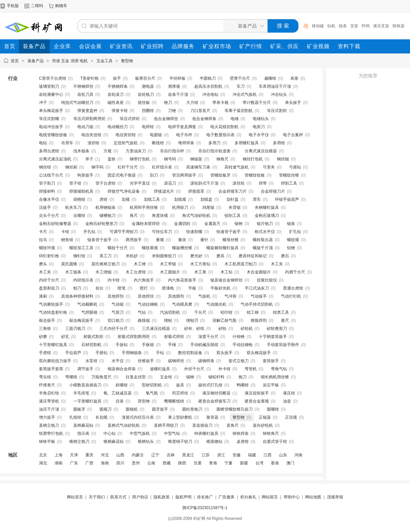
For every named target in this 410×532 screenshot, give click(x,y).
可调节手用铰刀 (124, 232)
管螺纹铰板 (255, 175)
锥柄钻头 (146, 442)
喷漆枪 (168, 288)
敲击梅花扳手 (81, 320)
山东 (283, 455)
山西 (120, 455)
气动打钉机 (291, 296)
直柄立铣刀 (49, 425)
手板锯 (148, 345)
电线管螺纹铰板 (53, 135)
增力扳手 (47, 417)
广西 (89, 463)
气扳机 (204, 296)
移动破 (318, 26)
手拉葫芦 (73, 353)
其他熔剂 (176, 296)
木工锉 (140, 264)
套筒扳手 (271, 361)
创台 (99, 288)
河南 (298, 455)
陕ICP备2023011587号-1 (205, 508)
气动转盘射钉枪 (53, 312)
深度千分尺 (208, 337)
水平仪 (118, 361)
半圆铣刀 (208, 78)
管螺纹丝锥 (289, 175)
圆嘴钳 (273, 409)
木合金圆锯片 (259, 272)
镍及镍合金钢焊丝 (227, 280)
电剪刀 (259, 127)
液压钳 (289, 393)
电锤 (235, 119)
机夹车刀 (73, 207)
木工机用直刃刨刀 (241, 264)
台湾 (259, 463)
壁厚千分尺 (240, 78)
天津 (74, 455)
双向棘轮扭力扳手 (55, 361)
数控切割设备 (190, 353)
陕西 (182, 463)
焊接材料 (47, 191)
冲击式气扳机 (245, 94)
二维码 (37, 6)
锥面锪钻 (214, 442)
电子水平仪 (259, 135)
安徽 (237, 455)
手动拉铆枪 (243, 345)
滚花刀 (170, 183)
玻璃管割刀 (49, 86)
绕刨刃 (192, 320)
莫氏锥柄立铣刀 (106, 264)
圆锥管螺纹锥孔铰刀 (235, 409)
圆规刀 (106, 409)
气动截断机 (87, 304)
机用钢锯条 (106, 207)
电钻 (43, 143)
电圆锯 (156, 135)
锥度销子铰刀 (180, 442)
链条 (343, 26)
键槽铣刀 (108, 216)
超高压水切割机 (208, 86)
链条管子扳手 (99, 240)
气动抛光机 (216, 304)
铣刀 (243, 377)
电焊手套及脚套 (182, 127)
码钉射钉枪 (49, 256)
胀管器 (212, 417)
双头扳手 (224, 353)
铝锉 (291, 248)
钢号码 (170, 159)
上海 (58, 455)
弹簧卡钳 (120, 111)
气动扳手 (259, 296)
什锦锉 (239, 337)
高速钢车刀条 (198, 167)
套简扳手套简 (51, 369)
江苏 (206, 455)
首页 (15, 61)
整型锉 (127, 61)
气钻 (142, 312)
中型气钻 (172, 433)
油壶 (287, 401)
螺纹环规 (47, 248)
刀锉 (172, 111)
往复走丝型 (136, 377)
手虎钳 (45, 353)
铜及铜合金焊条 (122, 369)
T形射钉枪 (90, 78)
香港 (275, 463)
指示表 (83, 433)
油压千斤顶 (49, 409)
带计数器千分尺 (257, 103)
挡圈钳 (148, 111)
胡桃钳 (79, 199)
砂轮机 (247, 329)
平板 (192, 288)
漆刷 (43, 296)
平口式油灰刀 (257, 288)
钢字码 (97, 167)
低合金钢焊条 (204, 119)
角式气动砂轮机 (196, 216)
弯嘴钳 (71, 377)
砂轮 (222, 329)
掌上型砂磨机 (180, 417)
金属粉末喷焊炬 (146, 224)
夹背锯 (235, 207)
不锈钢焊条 (118, 86)
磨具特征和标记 (253, 256)
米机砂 (132, 256)
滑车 (257, 199)
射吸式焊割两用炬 (134, 337)
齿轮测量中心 (51, 94)
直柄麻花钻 (83, 425)
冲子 (43, 103)
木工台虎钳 (136, 272)
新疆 (244, 463)
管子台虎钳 (106, 183)
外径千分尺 (194, 369)
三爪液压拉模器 (156, 329)
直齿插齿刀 (202, 425)
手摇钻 (101, 353)
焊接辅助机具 (81, 191)
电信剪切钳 (126, 135)
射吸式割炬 (93, 337)
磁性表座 (116, 103)
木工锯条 (73, 272)
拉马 (43, 240)
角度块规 (160, 216)
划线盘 (206, 199)
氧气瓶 (152, 393)
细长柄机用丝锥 (275, 377)
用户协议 (140, 497)
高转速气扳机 (237, 167)
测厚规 (174, 86)
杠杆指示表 (162, 167)
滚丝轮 (239, 183)
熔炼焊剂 (259, 320)
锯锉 (239, 224)
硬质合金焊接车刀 (214, 401)
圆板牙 (79, 409)
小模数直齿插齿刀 (85, 385)
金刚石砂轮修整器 (55, 224)
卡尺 (43, 232)
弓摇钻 (295, 167)
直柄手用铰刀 (166, 425)
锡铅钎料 (216, 377)
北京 (43, 455)
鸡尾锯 (208, 207)
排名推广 (205, 497)
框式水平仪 (265, 232)
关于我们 (97, 497)
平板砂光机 (220, 288)
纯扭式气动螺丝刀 (77, 103)
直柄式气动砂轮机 (124, 425)
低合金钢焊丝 (166, 119)
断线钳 (158, 143)
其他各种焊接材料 (77, 296)
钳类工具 (281, 312)
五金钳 (166, 377)
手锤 (172, 345)
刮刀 (154, 175)
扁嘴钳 (270, 78)
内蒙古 (138, 455)
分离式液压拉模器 (261, 151)
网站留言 (270, 497)
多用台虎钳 (49, 151)
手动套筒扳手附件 (283, 345)
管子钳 (75, 183)
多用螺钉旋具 (247, 143)
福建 (252, 455)
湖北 (43, 463)
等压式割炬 (277, 111)
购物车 (61, 6)
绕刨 (168, 320)
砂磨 (43, 337)
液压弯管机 (49, 401)
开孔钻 (89, 232)
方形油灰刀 (136, 151)
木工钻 (227, 272)
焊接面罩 (196, 191)
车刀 (241, 86)
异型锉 (144, 401)
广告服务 (227, 497)
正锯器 (265, 417)
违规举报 (335, 497)
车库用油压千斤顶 (275, 86)
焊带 (263, 183)
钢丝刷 (71, 167)
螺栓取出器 (263, 240)
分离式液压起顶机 (55, 159)
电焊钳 (148, 127)
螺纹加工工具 (81, 248)
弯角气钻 (279, 369)
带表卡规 (220, 103)
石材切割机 (91, 345)
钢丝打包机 (253, 159)
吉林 (171, 455)
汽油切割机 (170, 312)
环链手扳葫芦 (287, 199)
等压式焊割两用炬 (89, 119)
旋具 (180, 385)
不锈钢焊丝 (83, 86)
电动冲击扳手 (51, 127)
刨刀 (77, 288)
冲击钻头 (279, 94)
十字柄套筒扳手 (273, 337)
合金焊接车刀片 (233, 191)
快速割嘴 (194, 232)
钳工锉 (253, 312)
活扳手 (45, 207)
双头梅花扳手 (259, 353)
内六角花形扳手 (182, 280)
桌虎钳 (243, 442)
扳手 (117, 78)
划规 (126, 199)
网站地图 (313, 497)
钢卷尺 (222, 159)
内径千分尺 (49, 280)
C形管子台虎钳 (53, 78)
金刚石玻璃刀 (267, 216)
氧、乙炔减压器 (118, 393)
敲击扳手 (47, 320)
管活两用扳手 (184, 175)
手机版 (13, 6)
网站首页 (75, 497)
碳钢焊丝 (176, 361)
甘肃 (198, 463)
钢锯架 (196, 159)
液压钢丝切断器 (216, 393)
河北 (105, 455)
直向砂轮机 (263, 425)
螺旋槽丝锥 (182, 248)
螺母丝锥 (231, 240)
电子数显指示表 (220, 135)
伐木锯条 (81, 151)
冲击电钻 (210, 94)
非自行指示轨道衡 (214, 151)
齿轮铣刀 (146, 94)
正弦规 (291, 417)
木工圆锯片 (170, 272)
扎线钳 (75, 417)
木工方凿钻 (200, 264)
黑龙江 (188, 455)
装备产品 (36, 61)
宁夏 (229, 463)
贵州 (136, 463)
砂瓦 (65, 337)
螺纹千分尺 (118, 248)
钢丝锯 (283, 159)
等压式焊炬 (130, 119)
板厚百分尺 (145, 78)
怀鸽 (366, 26)
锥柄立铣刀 (79, 442)
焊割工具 (289, 183)
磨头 (43, 264)
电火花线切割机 (224, 127)
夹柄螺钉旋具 (267, 207)
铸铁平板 (47, 442)
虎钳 (104, 199)
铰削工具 (233, 216)
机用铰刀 (180, 207)
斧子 (89, 159)
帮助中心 (292, 497)
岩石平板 (271, 385)
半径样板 (177, 78)
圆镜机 (132, 409)
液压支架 (381, 26)
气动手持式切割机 (257, 304)
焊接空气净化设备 (124, 191)
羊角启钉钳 (49, 393)
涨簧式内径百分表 (138, 417)
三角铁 (45, 329)
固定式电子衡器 (122, 175)
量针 (204, 240)
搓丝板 (144, 103)
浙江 (221, 455)
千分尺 (200, 312)
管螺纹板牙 (220, 175)
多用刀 (214, 143)
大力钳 (192, 103)
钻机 (331, 26)
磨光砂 (196, 256)
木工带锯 (168, 264)
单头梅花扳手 (51, 111)
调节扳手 (85, 369)
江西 (268, 455)
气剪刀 (118, 312)
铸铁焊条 (241, 433)
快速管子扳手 (229, 232)
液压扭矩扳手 (257, 393)
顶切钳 (93, 143)
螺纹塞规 (150, 248)
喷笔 (122, 288)
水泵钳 (91, 361)
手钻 (160, 353)
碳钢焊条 (206, 361)
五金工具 (105, 61)
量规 (160, 240)
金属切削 (182, 224)
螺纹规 (293, 240)
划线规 (180, 199)
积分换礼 (248, 497)
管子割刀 (47, 183)
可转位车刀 (162, 232)
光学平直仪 (140, 183)
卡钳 (65, 232)
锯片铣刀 (265, 224)
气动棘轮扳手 (51, 304)
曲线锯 (144, 320)
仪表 (120, 401)
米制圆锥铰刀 (164, 256)
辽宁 (155, 455)
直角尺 (233, 425)
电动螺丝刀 (118, 127)
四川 (120, 463)
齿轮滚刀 (116, 94)
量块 (182, 240)
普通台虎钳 (293, 288)
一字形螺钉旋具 (87, 401)
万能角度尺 (101, 377)
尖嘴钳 (79, 216)
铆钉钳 (79, 256)
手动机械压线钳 (204, 345)
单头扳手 (293, 103)
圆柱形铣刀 (192, 409)
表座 (294, 78)
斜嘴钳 (122, 385)
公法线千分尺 (51, 175)
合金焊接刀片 (273, 191)
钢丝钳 (45, 167)
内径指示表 (83, 280)
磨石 (285, 256)
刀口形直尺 (200, 111)
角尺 (134, 216)
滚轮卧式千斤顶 (204, 183)
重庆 (89, 455)
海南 (105, 463)
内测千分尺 (295, 272)
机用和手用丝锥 (144, 207)
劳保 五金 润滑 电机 (70, 61)
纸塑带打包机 (51, 433)
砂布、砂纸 (194, 329)
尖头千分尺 (49, 216)
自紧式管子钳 (275, 442)
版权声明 (183, 497)
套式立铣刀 (239, 361)
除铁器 (399, 26)
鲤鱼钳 (67, 240)
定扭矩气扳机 (126, 143)
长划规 (101, 417)
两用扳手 (134, 240)
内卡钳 (114, 280)
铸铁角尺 (271, 433)
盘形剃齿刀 (49, 288)
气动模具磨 (182, 304)
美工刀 (106, 256)
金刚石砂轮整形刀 (101, 224)
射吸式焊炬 (174, 337)
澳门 (290, 463)
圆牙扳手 (160, 409)
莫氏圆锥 (69, 264)
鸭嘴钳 (243, 385)
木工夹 (277, 264)
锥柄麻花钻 (114, 442)
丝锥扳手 (146, 361)
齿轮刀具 (85, 94)
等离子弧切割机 (239, 111)
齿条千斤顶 (178, 94)
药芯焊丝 (180, 393)
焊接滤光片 (164, 191)
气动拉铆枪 (148, 304)
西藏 (167, 463)
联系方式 (118, 497)
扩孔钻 (295, 232)
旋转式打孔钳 (210, 385)
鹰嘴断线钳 (174, 401)
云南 (151, 463)
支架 (354, 26)
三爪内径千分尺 (114, 329)
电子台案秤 (293, 135)
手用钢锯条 (132, 353)
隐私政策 (162, 497)
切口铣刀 (116, 320)
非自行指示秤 (172, 151)
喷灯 (144, 288)
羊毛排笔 (81, 393)
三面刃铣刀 (75, 329)
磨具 (220, 256)
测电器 (148, 86)
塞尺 (285, 320)
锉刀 (168, 103)
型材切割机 (152, 385)
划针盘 (233, 199)
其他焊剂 (116, 296)
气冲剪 (231, 296)
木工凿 (200, 272)
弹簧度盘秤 (87, 111)
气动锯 (118, 304)
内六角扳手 (144, 280)
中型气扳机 (140, 433)
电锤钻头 (261, 119)
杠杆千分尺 (128, 167)
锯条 (291, 224)
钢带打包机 (140, 159)
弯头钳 (45, 377)
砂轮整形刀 (277, 329)
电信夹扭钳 (91, 135)
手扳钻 (122, 345)
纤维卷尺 (47, 385)
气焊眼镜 (89, 312)
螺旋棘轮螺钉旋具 (222, 248)
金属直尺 (212, 224)
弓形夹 (269, 167)
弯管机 (251, 369)
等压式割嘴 (49, 119)
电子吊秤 (184, 135)
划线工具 (152, 199)
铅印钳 (227, 312)
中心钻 (110, 433)
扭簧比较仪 (267, 280)
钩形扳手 (85, 175)
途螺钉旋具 (160, 369)
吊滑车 (67, 143)
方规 (108, 151)
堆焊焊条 (186, 143)
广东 (74, 463)
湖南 (58, 463)
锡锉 (190, 377)
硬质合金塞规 (257, 401)
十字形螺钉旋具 (53, 345)
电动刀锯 (85, 127)
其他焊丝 (146, 296)
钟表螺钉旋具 (206, 433)
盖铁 (112, 159)
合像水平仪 (49, 199)
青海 (213, 463)
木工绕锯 (104, 272)
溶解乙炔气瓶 (224, 320)
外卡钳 (224, 369)
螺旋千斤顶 (263, 248)
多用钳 (279, 143)
